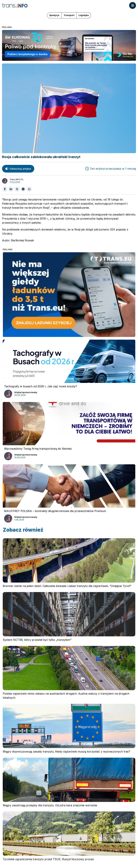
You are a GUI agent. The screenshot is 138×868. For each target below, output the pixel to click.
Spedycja (54, 15)
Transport (69, 15)
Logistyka (84, 15)
